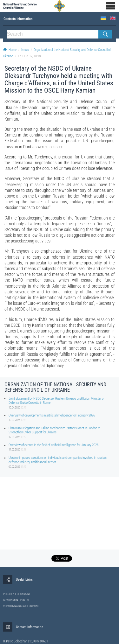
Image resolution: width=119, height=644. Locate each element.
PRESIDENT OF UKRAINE (17, 594)
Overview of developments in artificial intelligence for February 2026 (52, 415)
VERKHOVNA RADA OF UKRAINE (21, 606)
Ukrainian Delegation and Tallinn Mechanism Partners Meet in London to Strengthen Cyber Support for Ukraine (54, 430)
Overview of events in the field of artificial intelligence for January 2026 (53, 445)
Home (10, 50)
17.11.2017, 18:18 (29, 56)
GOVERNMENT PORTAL (16, 600)
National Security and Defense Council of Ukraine (20, 6)
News (25, 50)
